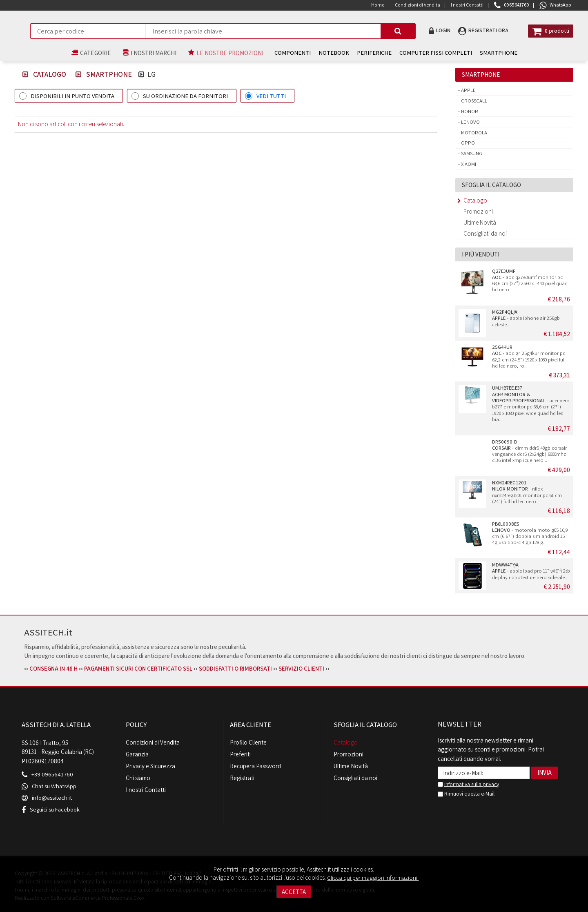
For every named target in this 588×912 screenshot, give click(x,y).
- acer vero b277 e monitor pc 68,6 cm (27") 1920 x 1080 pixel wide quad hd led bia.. (531, 404)
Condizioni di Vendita (153, 742)
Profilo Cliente (248, 742)
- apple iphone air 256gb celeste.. (526, 318)
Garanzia (137, 754)
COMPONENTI (285, 52)
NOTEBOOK (326, 52)
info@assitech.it (52, 797)
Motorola (473, 133)
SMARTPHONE (491, 52)
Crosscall (473, 101)
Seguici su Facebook (56, 808)
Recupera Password (255, 766)
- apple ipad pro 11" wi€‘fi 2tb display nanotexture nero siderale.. (531, 571)
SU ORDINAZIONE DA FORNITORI (185, 96)
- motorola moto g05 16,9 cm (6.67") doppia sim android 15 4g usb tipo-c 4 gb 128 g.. (530, 533)
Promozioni (478, 211)
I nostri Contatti (146, 790)
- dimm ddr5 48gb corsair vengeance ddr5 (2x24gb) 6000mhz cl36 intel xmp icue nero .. (529, 451)
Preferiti (240, 754)
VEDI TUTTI (271, 96)
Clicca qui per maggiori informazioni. (373, 877)
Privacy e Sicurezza (150, 766)
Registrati (242, 778)
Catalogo (48, 74)
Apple (468, 90)
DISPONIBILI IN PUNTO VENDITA (72, 96)
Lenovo (470, 122)
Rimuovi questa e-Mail (466, 794)
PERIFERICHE (366, 52)
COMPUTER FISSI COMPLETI (428, 52)
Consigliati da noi (485, 233)
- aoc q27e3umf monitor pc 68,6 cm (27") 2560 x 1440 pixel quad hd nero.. (530, 280)
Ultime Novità (480, 222)
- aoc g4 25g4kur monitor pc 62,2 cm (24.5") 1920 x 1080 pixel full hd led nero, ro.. (529, 356)
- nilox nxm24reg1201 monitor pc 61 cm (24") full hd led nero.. (527, 492)
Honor (469, 111)
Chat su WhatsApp (55, 786)
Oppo (467, 143)
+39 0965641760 (52, 774)
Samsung (471, 153)
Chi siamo (138, 778)
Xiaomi (468, 164)
